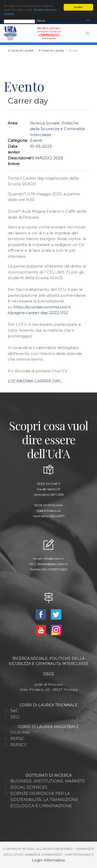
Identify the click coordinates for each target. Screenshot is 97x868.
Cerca (41, 20)
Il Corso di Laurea (21, 50)
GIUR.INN (20, 732)
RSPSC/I (18, 745)
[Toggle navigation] (88, 21)
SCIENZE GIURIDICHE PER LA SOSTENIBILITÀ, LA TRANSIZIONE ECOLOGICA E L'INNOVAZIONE (44, 800)
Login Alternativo (48, 860)
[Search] (19, 20)
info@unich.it (53, 558)
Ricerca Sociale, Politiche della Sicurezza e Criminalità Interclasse (57, 129)
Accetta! (78, 7)
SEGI (15, 717)
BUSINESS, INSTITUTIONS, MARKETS (48, 781)
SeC (14, 711)
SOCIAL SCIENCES (29, 787)
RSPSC (17, 739)
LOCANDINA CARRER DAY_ (35, 381)
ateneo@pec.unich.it (53, 564)
